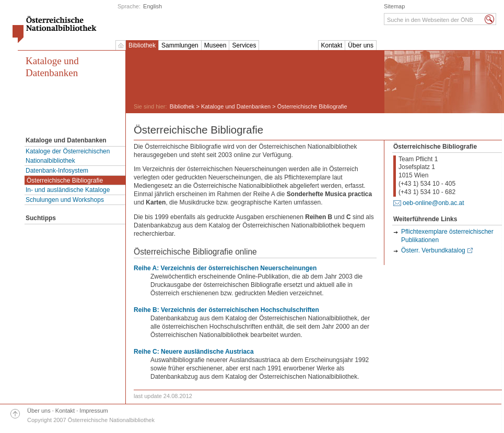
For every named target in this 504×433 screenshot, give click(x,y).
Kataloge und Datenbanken (52, 67)
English (153, 6)
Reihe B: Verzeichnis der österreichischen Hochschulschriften (226, 310)
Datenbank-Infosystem (57, 171)
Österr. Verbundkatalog (433, 250)
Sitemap (394, 6)
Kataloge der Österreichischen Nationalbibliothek (68, 156)
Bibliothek (142, 45)
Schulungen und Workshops (65, 200)
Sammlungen (180, 45)
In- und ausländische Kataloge (68, 190)
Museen (215, 45)
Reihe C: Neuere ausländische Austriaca (194, 352)
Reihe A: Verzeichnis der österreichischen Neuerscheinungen (225, 268)
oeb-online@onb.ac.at (433, 203)
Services (244, 45)
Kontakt (332, 45)
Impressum (93, 411)
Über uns (361, 45)
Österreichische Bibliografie (65, 181)
